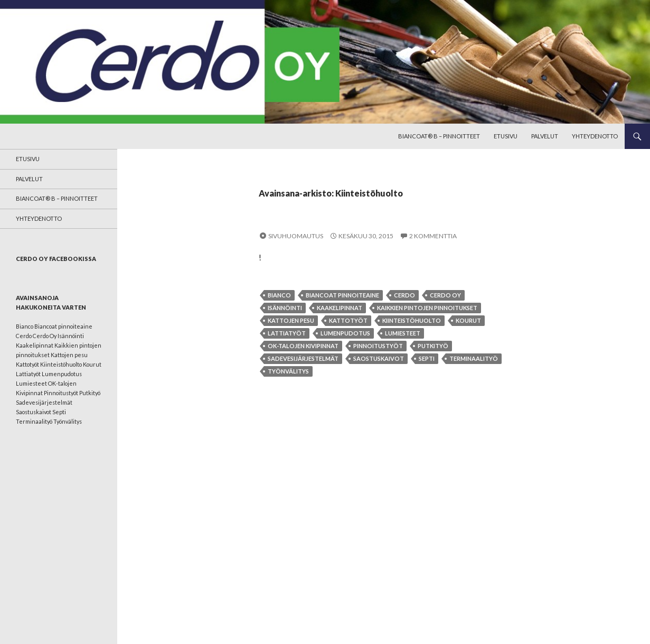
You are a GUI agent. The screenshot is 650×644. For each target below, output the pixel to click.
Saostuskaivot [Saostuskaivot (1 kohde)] (34, 412)
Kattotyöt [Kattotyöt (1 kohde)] (27, 364)
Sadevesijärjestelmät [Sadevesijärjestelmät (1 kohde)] (44, 402)
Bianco (279, 295)
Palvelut (545, 136)
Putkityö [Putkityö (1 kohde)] (90, 393)
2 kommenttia (433, 236)
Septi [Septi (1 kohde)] (59, 412)
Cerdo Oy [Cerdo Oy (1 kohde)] (45, 336)
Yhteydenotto (595, 136)
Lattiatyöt (287, 333)
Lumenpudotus (345, 333)
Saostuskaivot (379, 358)
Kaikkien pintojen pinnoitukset (427, 308)
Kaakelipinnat (340, 308)
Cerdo (404, 295)
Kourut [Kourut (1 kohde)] (92, 364)
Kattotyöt (348, 320)
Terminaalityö (474, 358)
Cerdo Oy (445, 295)
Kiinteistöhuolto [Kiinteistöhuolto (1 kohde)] (61, 364)
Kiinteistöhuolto (412, 320)
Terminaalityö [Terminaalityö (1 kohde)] (34, 421)
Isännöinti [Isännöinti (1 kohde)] (71, 336)
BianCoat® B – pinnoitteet (439, 136)
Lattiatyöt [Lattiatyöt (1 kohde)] (28, 374)
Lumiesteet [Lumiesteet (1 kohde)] (31, 383)
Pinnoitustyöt (378, 346)
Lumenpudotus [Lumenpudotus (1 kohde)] (62, 374)
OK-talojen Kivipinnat (303, 346)
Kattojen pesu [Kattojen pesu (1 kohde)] (69, 355)
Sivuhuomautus (296, 236)
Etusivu (506, 136)
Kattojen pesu (291, 320)
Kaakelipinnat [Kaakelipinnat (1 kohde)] (35, 345)
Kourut (468, 320)
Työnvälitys (288, 371)
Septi (427, 358)
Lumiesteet (403, 333)
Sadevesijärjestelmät (303, 358)
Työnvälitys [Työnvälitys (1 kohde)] (68, 421)
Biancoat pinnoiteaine (342, 295)
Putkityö (433, 346)
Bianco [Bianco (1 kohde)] (25, 326)
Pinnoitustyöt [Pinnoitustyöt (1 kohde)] (61, 393)
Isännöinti (285, 308)
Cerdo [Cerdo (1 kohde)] (24, 336)
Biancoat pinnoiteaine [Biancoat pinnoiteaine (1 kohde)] (63, 326)
